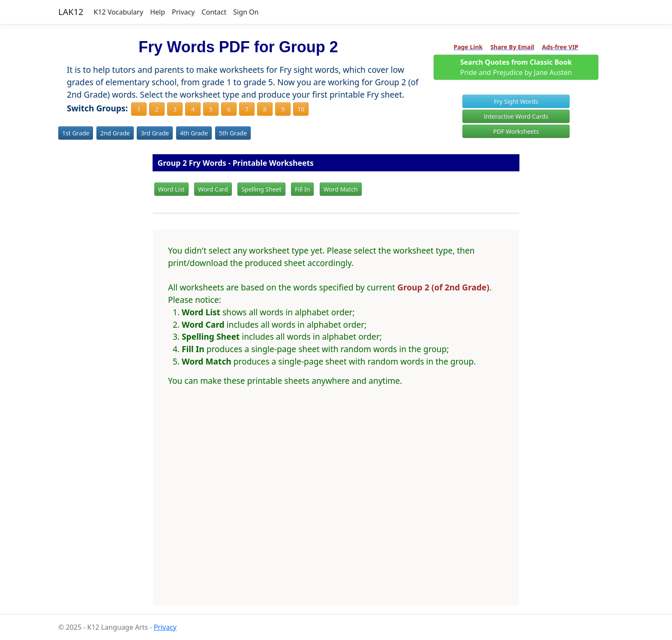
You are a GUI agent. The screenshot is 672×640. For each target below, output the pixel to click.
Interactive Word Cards (516, 116)
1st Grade (76, 133)
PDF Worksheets (516, 131)
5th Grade (233, 133)
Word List (171, 189)
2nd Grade (115, 133)
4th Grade (194, 133)
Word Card (213, 189)
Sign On (246, 12)
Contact (214, 12)
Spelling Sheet (261, 189)
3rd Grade (155, 133)
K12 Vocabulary (119, 12)
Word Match (341, 189)
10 (301, 109)
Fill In (302, 189)
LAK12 (71, 12)
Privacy (183, 12)
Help (157, 12)
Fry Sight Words (516, 101)
